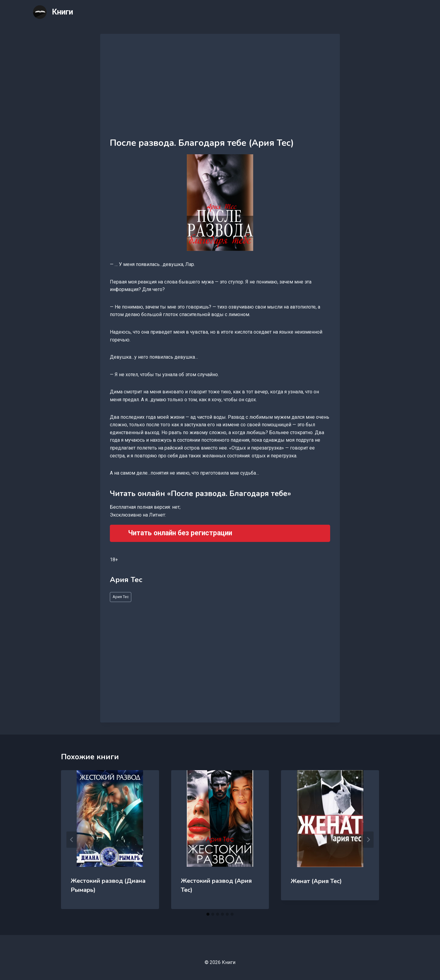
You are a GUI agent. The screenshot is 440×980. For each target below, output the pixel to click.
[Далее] (368, 840)
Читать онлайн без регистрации (180, 533)
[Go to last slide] (72, 840)
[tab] (208, 914)
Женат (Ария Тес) (316, 881)
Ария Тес (121, 597)
